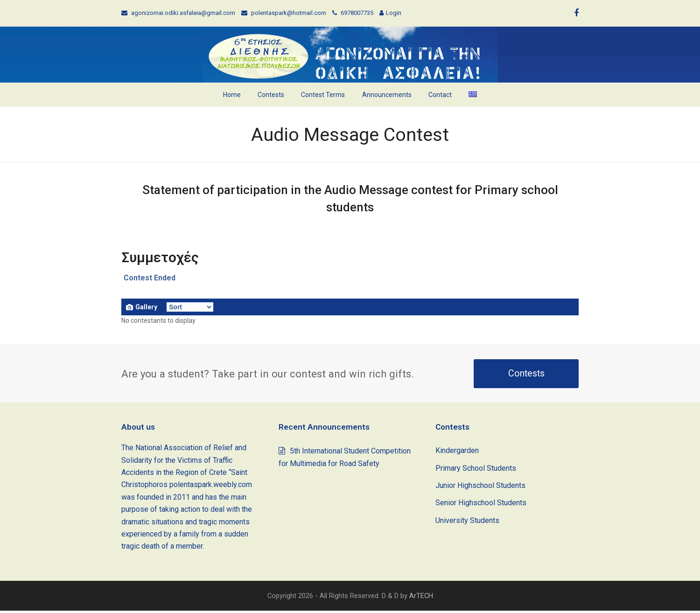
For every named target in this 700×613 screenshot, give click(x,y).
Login (394, 13)
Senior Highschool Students (481, 505)
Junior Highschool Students (480, 488)
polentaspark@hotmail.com (289, 13)
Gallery (142, 307)
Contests (526, 376)
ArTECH (421, 598)
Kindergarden (457, 453)
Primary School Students (476, 470)
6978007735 (357, 13)
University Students (467, 523)
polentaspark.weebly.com (211, 487)
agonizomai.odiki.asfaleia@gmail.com (183, 13)
